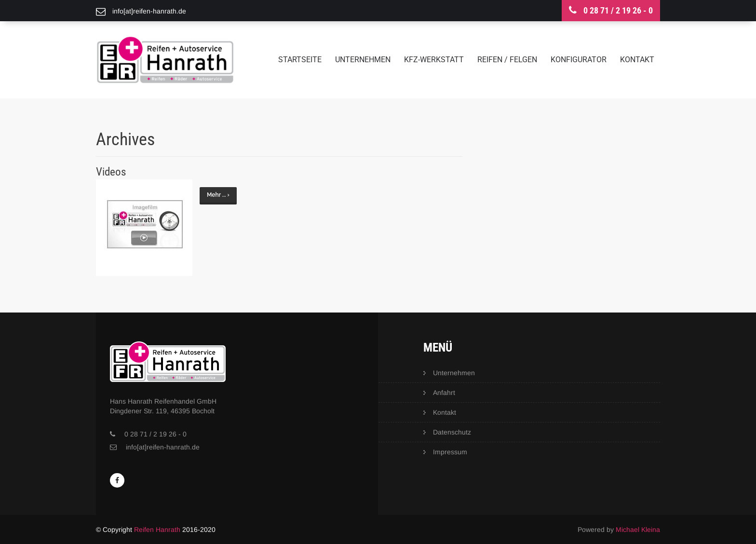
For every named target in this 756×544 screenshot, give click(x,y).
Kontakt (637, 60)
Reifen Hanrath (157, 530)
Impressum (450, 452)
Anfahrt (444, 393)
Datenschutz (452, 432)
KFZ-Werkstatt (434, 60)
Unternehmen (363, 60)
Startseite (300, 60)
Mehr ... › (218, 195)
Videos (111, 172)
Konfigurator (579, 60)
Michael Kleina (638, 530)
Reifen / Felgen (507, 60)
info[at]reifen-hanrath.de (163, 447)
